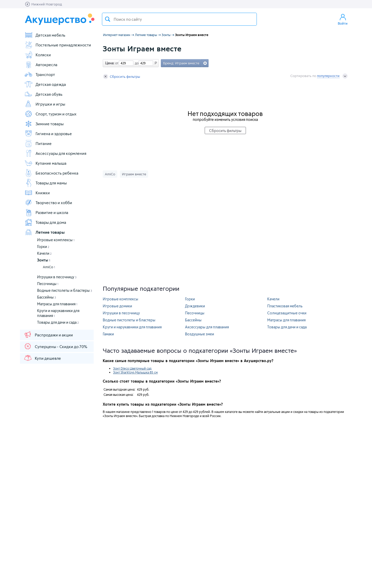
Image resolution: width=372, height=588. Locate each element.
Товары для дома (45, 222)
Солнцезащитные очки (287, 313)
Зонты (44, 260)
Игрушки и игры (45, 104)
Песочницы (48, 284)
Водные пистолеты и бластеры (65, 290)
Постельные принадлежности (58, 45)
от (116, 63)
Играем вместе (134, 174)
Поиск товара (108, 19)
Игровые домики (117, 306)
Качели (44, 253)
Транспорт (40, 74)
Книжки (37, 193)
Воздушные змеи (199, 334)
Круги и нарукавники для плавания (132, 327)
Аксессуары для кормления (55, 153)
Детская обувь (43, 94)
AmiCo (49, 267)
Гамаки (108, 334)
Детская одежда (45, 84)
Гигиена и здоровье (48, 134)
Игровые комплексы (56, 240)
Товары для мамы (46, 183)
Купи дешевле (42, 358)
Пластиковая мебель (285, 306)
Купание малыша (45, 163)
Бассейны (47, 297)
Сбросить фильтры (122, 77)
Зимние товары (44, 124)
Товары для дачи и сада (58, 322)
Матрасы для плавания (57, 304)
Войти (343, 19)
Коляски (38, 55)
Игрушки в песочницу (57, 277)
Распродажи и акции (48, 335)
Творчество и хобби (48, 203)
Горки (43, 247)
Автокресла (41, 65)
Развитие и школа (46, 212)
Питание (38, 143)
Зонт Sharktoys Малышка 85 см (135, 372)
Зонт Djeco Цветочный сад (132, 368)
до (136, 63)
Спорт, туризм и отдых (50, 114)
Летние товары (44, 232)
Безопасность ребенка (51, 173)
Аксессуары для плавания (207, 327)
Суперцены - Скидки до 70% (55, 346)
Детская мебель (45, 35)
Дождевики (195, 306)
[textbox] (179, 19)
